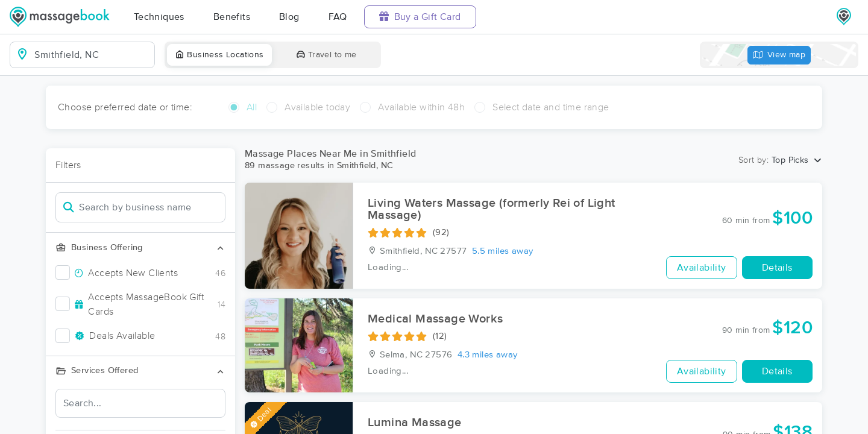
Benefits (232, 17)
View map (779, 55)
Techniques (159, 17)
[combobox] (92, 55)
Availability (702, 268)
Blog (289, 17)
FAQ (338, 17)
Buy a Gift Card (420, 17)
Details (777, 268)
